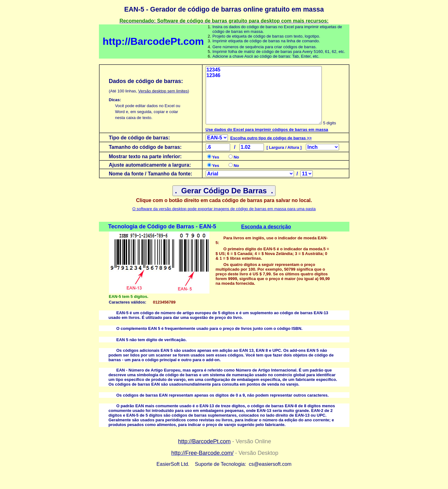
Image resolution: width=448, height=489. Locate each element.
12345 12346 (264, 95)
